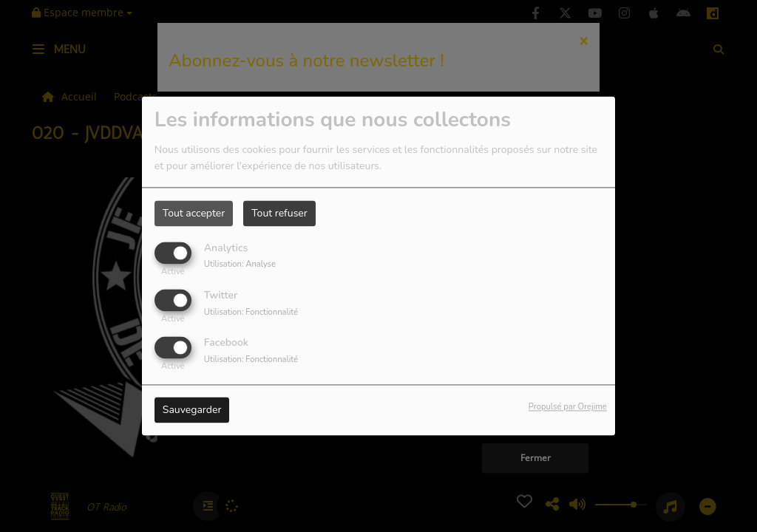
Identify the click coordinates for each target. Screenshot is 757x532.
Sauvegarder (192, 410)
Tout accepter (194, 213)
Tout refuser (279, 213)
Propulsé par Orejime (568, 407)
